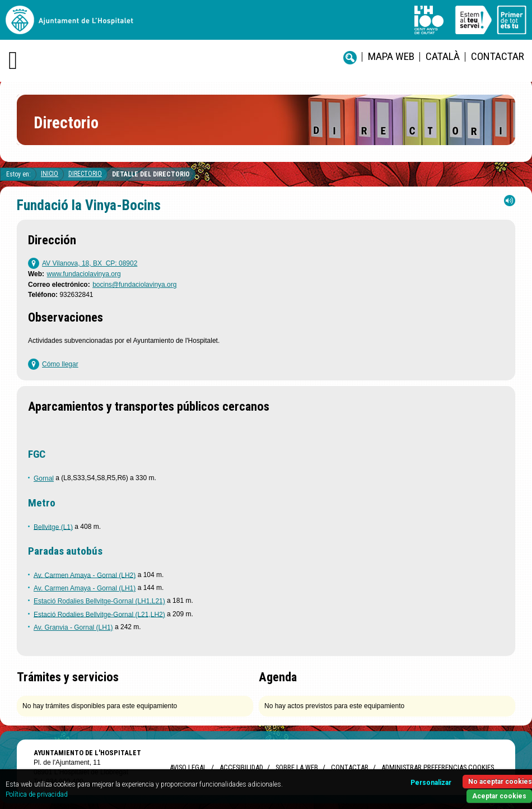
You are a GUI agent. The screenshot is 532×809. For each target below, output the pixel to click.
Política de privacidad (37, 794)
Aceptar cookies (499, 796)
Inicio (50, 174)
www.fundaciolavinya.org (84, 274)
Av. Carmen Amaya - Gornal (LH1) (85, 588)
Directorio (85, 174)
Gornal (44, 478)
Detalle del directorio (151, 174)
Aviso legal (188, 767)
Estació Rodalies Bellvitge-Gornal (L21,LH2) (99, 614)
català (443, 56)
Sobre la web (297, 767)
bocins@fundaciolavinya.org (134, 285)
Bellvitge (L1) (53, 527)
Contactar (498, 56)
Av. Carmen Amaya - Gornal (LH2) (85, 575)
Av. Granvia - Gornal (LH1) (73, 627)
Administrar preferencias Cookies (438, 767)
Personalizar (431, 783)
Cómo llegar (60, 364)
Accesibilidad (241, 767)
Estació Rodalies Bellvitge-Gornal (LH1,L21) (99, 601)
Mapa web (391, 56)
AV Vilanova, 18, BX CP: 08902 (90, 263)
